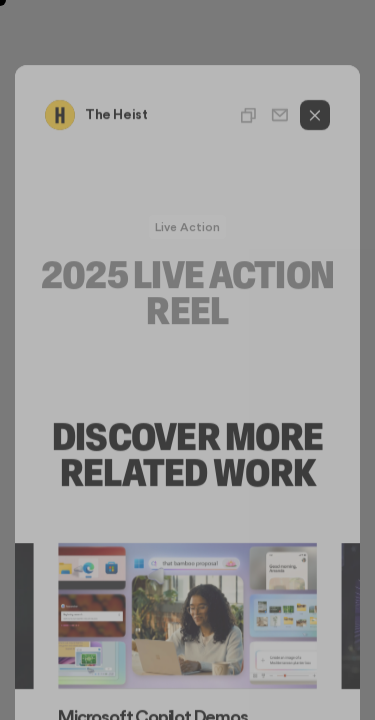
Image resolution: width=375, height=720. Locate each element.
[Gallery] (187, 633)
